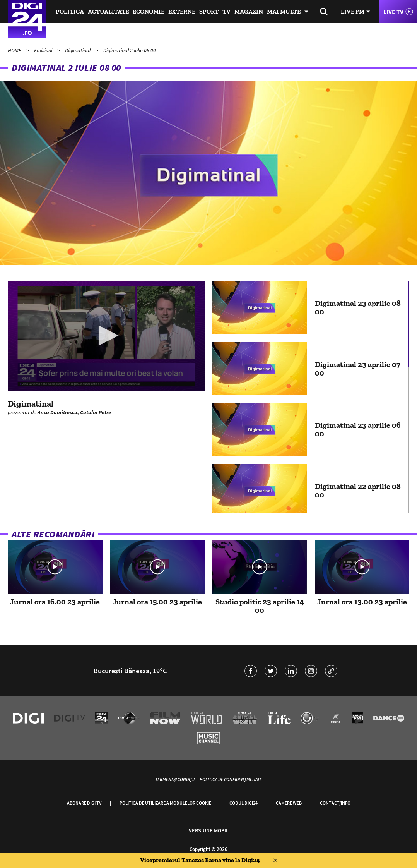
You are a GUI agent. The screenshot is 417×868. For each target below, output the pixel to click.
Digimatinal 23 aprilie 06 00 (358, 429)
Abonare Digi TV (84, 803)
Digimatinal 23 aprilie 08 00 (358, 307)
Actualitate (108, 11)
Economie (149, 11)
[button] (106, 335)
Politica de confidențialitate (231, 779)
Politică (70, 11)
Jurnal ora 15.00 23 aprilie (157, 602)
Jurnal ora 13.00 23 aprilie (362, 602)
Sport (209, 11)
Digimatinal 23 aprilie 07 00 (358, 369)
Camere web (289, 803)
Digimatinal (78, 50)
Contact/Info (335, 803)
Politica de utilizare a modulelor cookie (165, 803)
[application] (106, 336)
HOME (15, 50)
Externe (182, 11)
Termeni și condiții (175, 779)
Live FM (353, 11)
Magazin (249, 11)
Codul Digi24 (244, 803)
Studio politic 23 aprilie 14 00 (260, 606)
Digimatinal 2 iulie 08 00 (130, 50)
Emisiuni (44, 50)
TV (226, 11)
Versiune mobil (209, 830)
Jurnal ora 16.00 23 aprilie (55, 602)
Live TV (393, 12)
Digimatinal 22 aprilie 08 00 (358, 491)
